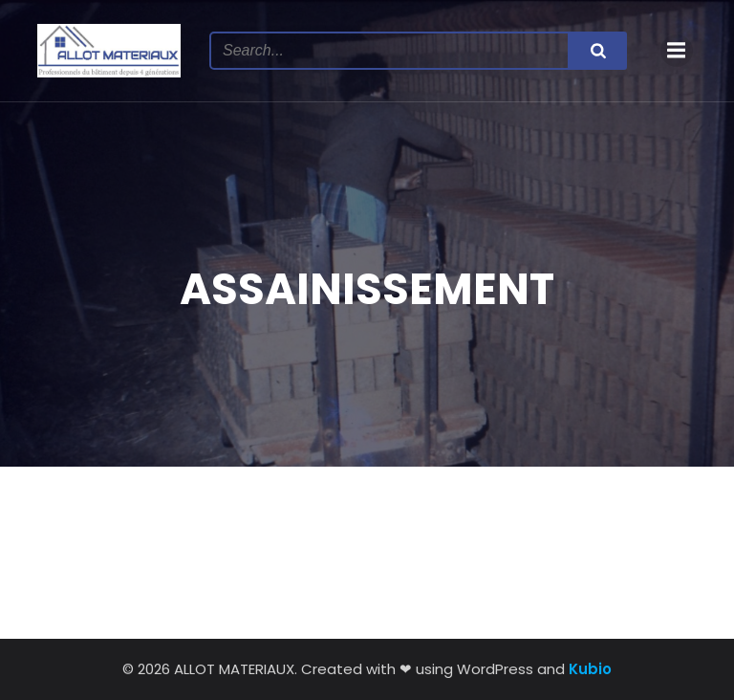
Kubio (590, 669)
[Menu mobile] (677, 51)
